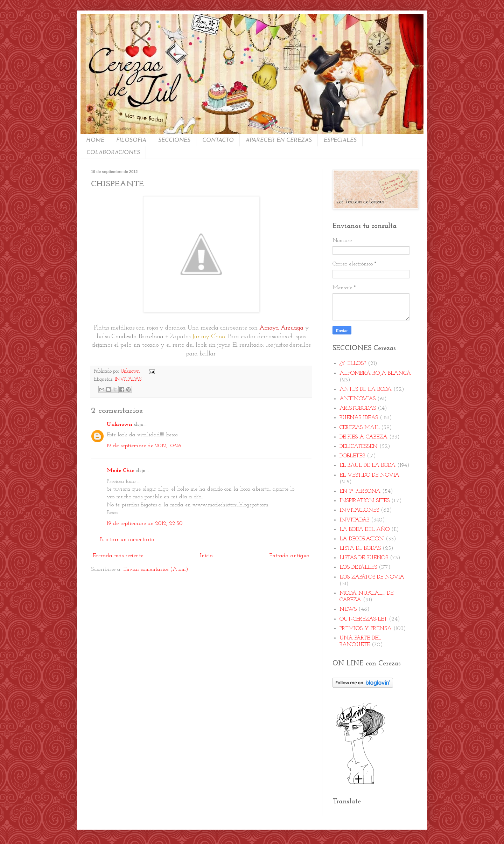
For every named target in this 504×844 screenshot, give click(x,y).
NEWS (348, 609)
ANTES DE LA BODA (366, 389)
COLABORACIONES (113, 153)
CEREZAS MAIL (359, 428)
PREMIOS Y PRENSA (366, 629)
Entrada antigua (289, 556)
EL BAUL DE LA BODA (367, 465)
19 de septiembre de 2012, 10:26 (144, 446)
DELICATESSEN (359, 447)
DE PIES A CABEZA (363, 437)
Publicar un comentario (127, 540)
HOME (95, 140)
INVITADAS (128, 379)
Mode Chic (121, 471)
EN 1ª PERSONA (360, 491)
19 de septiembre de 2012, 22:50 (145, 524)
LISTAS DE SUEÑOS (364, 558)
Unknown (120, 424)
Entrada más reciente (118, 556)
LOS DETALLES (358, 567)
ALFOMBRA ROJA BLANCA (375, 373)
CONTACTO (218, 140)
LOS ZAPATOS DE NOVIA (372, 577)
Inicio (206, 556)
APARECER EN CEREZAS (279, 140)
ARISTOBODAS (358, 408)
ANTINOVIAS (358, 399)
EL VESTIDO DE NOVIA (369, 475)
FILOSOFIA (131, 140)
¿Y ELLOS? (353, 364)
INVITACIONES (359, 510)
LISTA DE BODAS (360, 548)
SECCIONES (174, 140)
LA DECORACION (362, 539)
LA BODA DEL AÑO (365, 530)
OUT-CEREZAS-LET (363, 619)
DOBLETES (352, 456)
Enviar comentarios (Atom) (156, 569)
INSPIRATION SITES (365, 501)
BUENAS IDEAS (359, 418)
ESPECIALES (340, 140)
